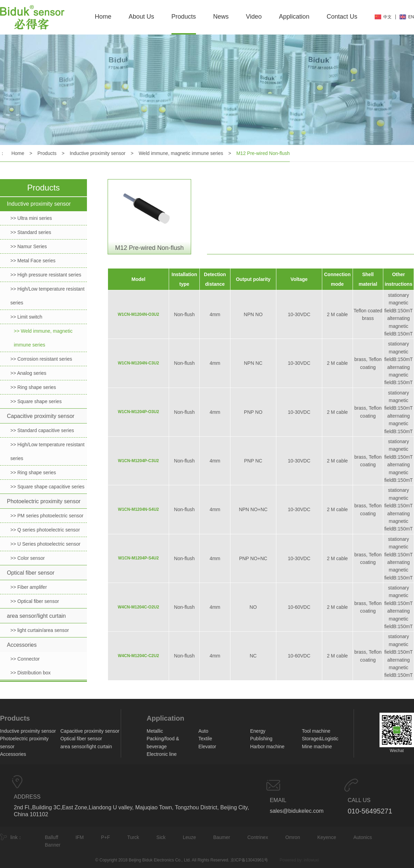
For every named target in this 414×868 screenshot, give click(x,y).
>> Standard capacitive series (42, 430)
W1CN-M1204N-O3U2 (138, 314)
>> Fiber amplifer (29, 587)
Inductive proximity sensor (98, 153)
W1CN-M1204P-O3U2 (139, 412)
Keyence (327, 837)
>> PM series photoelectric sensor (47, 516)
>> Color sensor (28, 558)
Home (103, 17)
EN (411, 17)
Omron (293, 837)
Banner (53, 845)
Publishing (261, 739)
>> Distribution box (31, 673)
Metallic (155, 731)
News (221, 17)
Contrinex (258, 837)
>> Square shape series (36, 401)
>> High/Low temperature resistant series (47, 296)
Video (254, 17)
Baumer (222, 837)
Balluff (52, 837)
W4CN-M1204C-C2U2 (139, 656)
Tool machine (316, 731)
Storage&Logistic (320, 739)
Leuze (189, 837)
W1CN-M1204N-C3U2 (139, 363)
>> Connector (25, 659)
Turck (133, 837)
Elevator (207, 747)
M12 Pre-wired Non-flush (263, 153)
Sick (161, 837)
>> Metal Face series (33, 261)
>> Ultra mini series (31, 218)
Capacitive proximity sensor (41, 416)
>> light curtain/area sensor (40, 630)
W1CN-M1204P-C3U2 (139, 461)
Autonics (363, 837)
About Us (141, 17)
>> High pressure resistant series (46, 275)
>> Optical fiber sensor (35, 601)
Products (184, 17)
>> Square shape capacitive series (47, 487)
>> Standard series (31, 232)
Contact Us (342, 17)
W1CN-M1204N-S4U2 (139, 509)
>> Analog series (28, 373)
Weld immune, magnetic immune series (181, 153)
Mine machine (317, 747)
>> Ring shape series (33, 387)
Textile (205, 739)
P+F (106, 837)
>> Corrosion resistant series (41, 359)
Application (294, 17)
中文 (387, 17)
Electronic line (162, 754)
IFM (80, 837)
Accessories (22, 645)
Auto (203, 731)
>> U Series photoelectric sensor (45, 544)
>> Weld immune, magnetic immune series (43, 338)
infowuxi (311, 860)
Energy (258, 731)
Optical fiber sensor (31, 573)
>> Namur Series (29, 246)
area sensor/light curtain (36, 616)
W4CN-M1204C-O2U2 (138, 607)
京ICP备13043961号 (249, 860)
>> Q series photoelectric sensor (45, 530)
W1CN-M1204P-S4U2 (138, 558)
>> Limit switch (26, 317)
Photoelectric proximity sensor (44, 501)
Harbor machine (267, 747)
